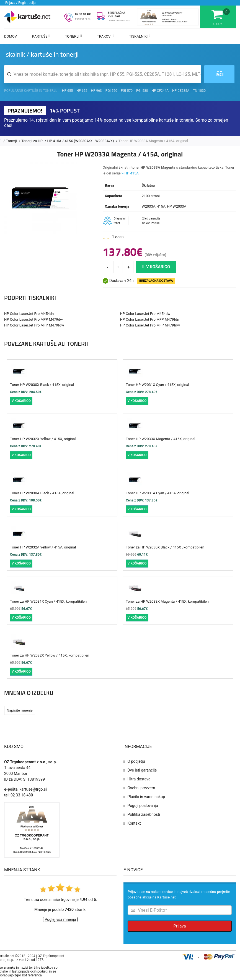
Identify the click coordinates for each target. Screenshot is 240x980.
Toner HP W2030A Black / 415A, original (42, 493)
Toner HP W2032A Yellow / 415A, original (43, 547)
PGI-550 (111, 91)
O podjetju (136, 761)
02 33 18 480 (83, 14)
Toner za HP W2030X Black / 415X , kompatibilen (165, 547)
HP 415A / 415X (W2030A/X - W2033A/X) (81, 141)
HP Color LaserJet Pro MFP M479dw (33, 319)
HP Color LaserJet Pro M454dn (29, 314)
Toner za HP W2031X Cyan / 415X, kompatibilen (48, 601)
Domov (11, 36)
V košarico (156, 267)
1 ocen (118, 237)
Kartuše (41, 36)
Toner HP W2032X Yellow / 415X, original (43, 439)
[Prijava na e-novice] (180, 910)
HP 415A (132, 173)
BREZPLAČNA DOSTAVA (116, 14)
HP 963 (96, 91)
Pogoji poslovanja (143, 806)
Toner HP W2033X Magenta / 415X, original (161, 439)
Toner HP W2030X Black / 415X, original (42, 385)
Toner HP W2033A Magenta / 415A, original (153, 141)
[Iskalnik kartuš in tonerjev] (103, 74)
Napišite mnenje (20, 710)
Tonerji (73, 36)
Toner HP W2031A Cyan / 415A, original (158, 493)
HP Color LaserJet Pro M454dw (145, 314)
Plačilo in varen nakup (146, 797)
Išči (219, 74)
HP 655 (67, 91)
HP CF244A (160, 91)
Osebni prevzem (141, 788)
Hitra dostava (139, 779)
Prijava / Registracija (20, 3)
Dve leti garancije (142, 770)
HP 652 (82, 91)
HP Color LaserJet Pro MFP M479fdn (150, 319)
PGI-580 (142, 91)
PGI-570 (127, 91)
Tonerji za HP (32, 141)
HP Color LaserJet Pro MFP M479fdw (34, 325)
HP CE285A (181, 91)
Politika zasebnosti (144, 814)
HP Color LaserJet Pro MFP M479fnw (150, 325)
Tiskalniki (140, 36)
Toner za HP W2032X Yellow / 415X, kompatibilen (50, 655)
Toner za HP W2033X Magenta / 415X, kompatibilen (167, 601)
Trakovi (105, 36)
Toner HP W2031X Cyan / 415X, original (158, 385)
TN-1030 (199, 91)
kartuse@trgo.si (33, 789)
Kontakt (134, 823)
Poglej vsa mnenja (60, 919)
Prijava (180, 926)
